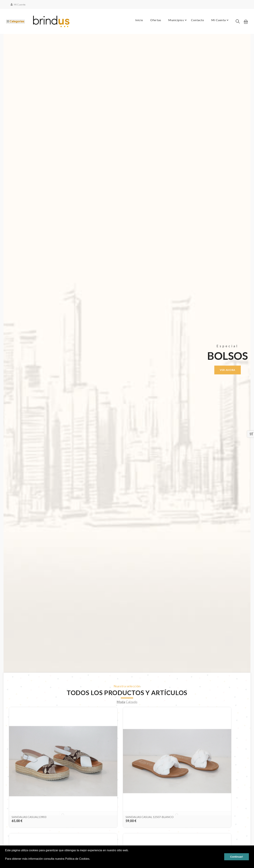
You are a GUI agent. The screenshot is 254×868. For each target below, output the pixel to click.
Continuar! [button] (237, 857)
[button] (6, 863)
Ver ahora (228, 370)
